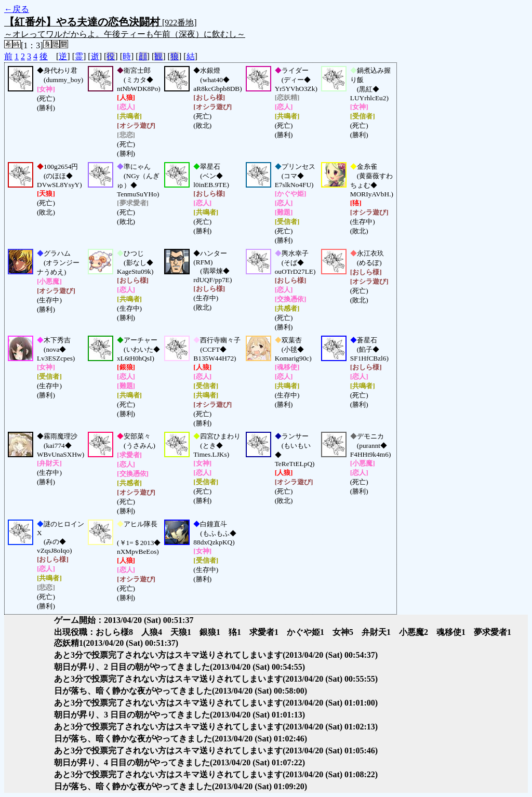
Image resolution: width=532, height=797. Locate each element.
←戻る (17, 9)
